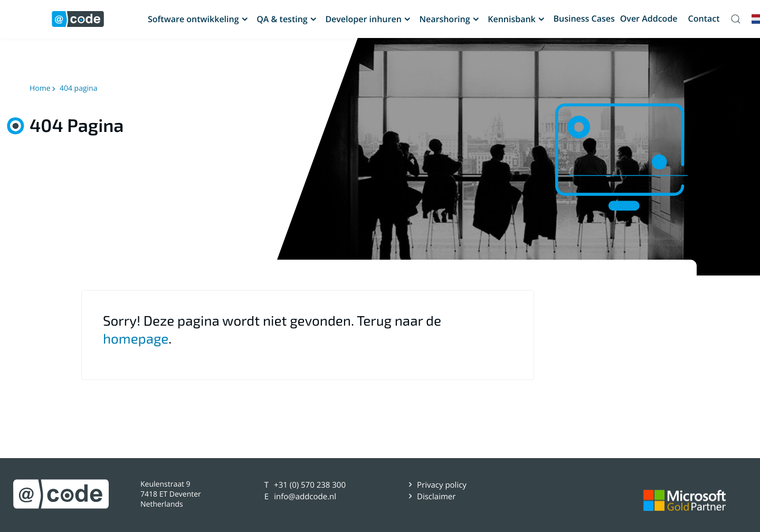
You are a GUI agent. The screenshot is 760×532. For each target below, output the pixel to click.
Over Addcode (649, 19)
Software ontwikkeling (193, 19)
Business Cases (584, 18)
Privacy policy (442, 485)
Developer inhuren (363, 19)
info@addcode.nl (305, 497)
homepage (136, 339)
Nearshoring (444, 19)
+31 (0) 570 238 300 (310, 485)
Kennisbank (512, 19)
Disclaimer (436, 497)
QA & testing (282, 19)
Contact (704, 19)
